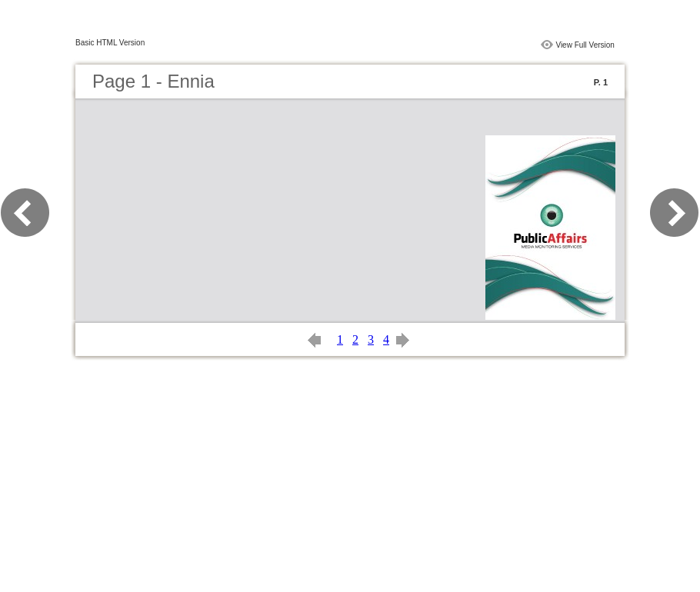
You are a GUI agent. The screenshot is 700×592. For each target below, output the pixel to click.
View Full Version (585, 45)
